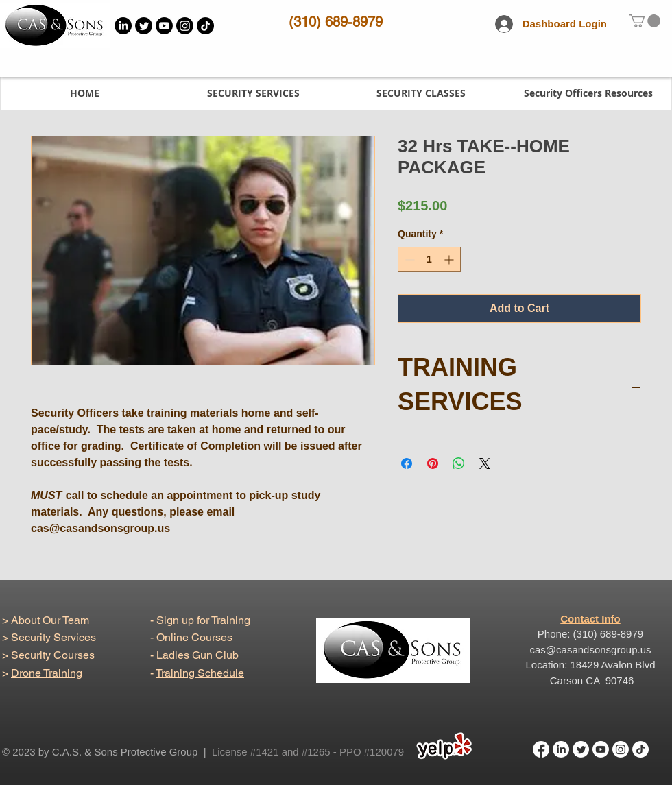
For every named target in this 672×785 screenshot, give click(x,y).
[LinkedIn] (123, 26)
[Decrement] (408, 259)
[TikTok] (205, 26)
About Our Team (50, 620)
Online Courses (194, 637)
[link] (645, 21)
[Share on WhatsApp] (459, 463)
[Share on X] (485, 463)
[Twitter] (144, 26)
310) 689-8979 (338, 22)
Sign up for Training (203, 620)
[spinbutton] (429, 259)
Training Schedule (200, 673)
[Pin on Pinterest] (433, 463)
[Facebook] (541, 749)
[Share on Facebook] (407, 463)
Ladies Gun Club (197, 655)
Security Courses (53, 655)
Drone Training (47, 673)
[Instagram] (185, 26)
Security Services (53, 637)
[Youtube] (164, 26)
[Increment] (450, 259)
